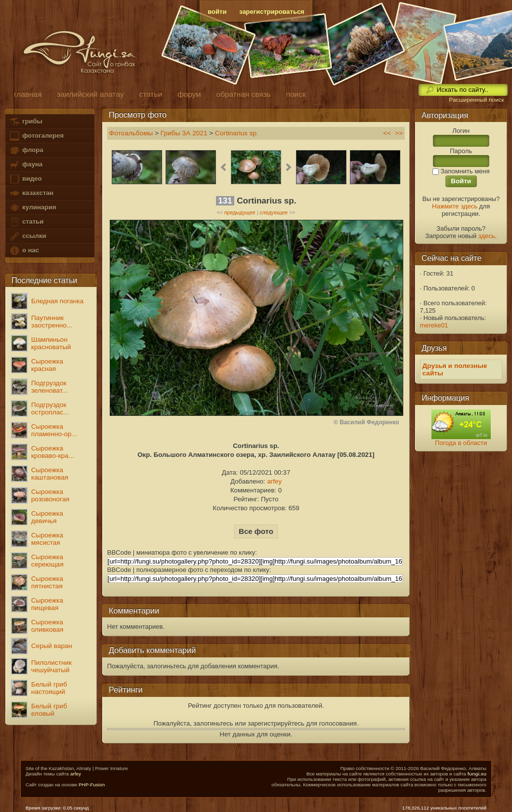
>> (399, 133)
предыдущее (240, 212)
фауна (26, 165)
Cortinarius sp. (237, 133)
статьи (26, 222)
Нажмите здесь (455, 206)
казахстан (31, 193)
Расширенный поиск (476, 100)
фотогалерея (36, 136)
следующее (274, 212)
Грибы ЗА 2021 (184, 133)
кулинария (32, 208)
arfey (274, 481)
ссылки (27, 236)
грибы (25, 122)
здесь (487, 236)
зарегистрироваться (272, 12)
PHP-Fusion (92, 785)
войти (217, 12)
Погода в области (461, 443)
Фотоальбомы (131, 133)
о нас (24, 251)
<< (387, 133)
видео (25, 179)
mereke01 (434, 325)
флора (26, 150)
